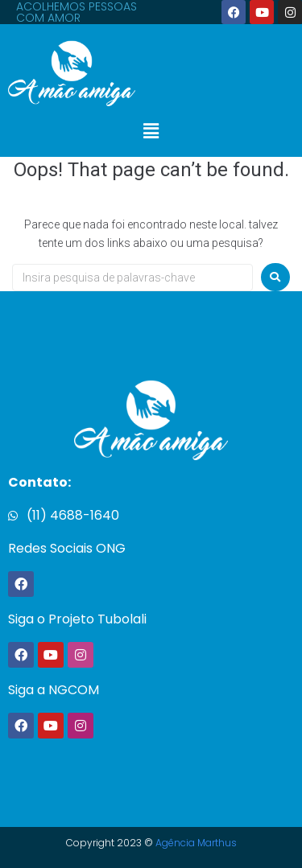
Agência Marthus (196, 843)
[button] (151, 132)
